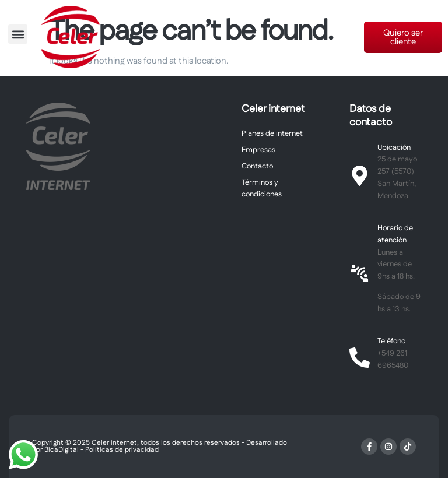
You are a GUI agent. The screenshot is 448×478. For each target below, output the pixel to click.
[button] (18, 34)
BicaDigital (62, 450)
